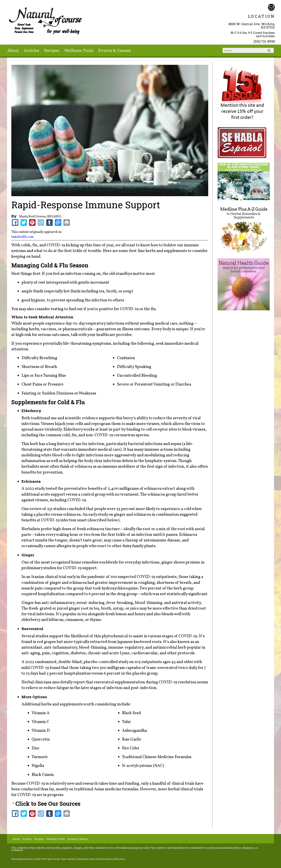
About (13, 50)
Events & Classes (115, 50)
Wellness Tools (79, 50)
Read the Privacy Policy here (111, 859)
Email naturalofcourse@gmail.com (271, 7)
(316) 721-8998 (264, 41)
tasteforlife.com (22, 237)
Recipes (52, 50)
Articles (32, 50)
